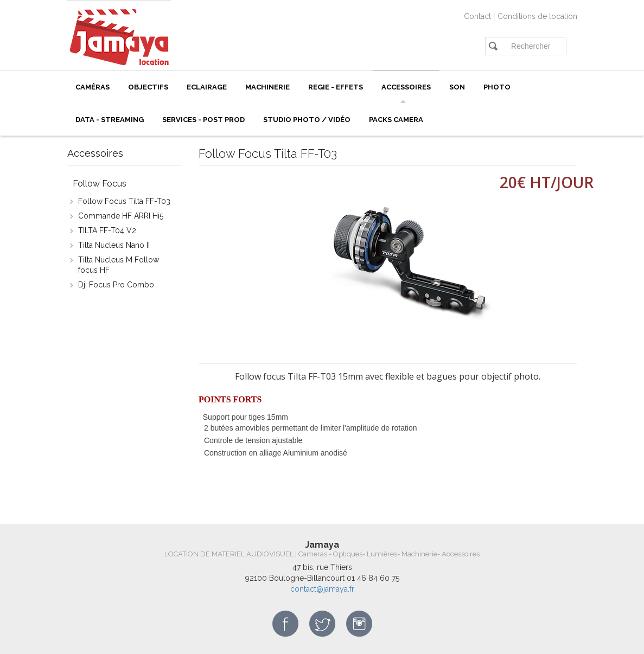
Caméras (93, 87)
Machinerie (267, 87)
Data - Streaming (110, 120)
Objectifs (148, 87)
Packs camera (396, 120)
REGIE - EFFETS (336, 87)
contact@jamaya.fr (322, 589)
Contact (477, 16)
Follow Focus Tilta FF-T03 (124, 201)
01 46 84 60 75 (373, 578)
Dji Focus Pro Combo (116, 285)
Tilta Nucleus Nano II (114, 245)
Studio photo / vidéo (307, 120)
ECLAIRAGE (207, 87)
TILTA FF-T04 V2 (107, 230)
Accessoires (406, 87)
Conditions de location (537, 16)
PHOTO (497, 87)
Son (457, 87)
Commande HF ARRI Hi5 (121, 216)
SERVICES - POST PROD (203, 120)
